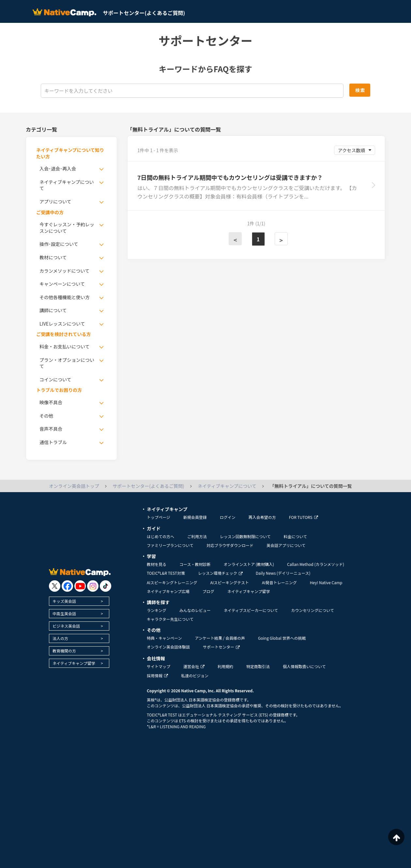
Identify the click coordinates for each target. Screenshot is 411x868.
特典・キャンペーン (164, 638)
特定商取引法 (258, 666)
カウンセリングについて (312, 610)
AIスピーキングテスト (229, 582)
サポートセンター (221, 647)
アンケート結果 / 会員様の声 (220, 638)
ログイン (228, 517)
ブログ (208, 591)
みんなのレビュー (195, 610)
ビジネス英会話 (66, 626)
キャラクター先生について (170, 619)
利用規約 (225, 666)
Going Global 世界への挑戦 (282, 638)
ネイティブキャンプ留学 (74, 663)
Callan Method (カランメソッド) (316, 564)
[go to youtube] (80, 586)
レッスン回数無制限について (245, 536)
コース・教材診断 (195, 564)
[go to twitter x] (55, 586)
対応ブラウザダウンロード (230, 545)
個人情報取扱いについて (304, 666)
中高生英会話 (64, 613)
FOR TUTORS (304, 517)
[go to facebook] (67, 586)
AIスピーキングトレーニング (172, 582)
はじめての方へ (160, 536)
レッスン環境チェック (220, 573)
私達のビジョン (195, 675)
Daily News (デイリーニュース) (283, 573)
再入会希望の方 (262, 517)
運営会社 (194, 666)
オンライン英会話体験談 (168, 647)
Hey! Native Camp (326, 582)
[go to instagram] (93, 586)
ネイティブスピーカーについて (251, 610)
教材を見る (157, 564)
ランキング (157, 610)
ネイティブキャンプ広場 (168, 591)
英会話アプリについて (286, 545)
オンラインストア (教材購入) (249, 564)
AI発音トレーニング (279, 582)
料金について (296, 536)
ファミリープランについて (170, 545)
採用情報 (157, 675)
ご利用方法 (197, 536)
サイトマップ (159, 666)
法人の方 (60, 638)
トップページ (159, 517)
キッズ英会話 (64, 601)
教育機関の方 (64, 651)
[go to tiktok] (106, 586)
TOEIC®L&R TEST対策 (166, 573)
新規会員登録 (195, 517)
